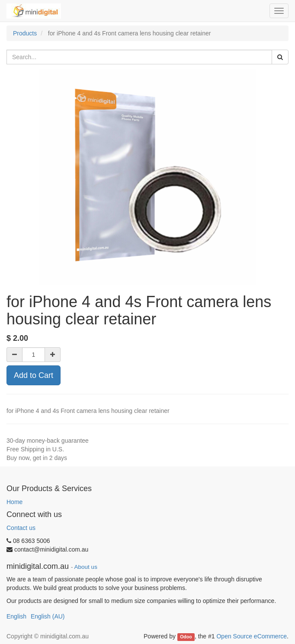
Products (25, 33)
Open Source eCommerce (252, 636)
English (16, 616)
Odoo (186, 637)
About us (86, 567)
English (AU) (48, 616)
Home (14, 502)
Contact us (21, 528)
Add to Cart (34, 375)
